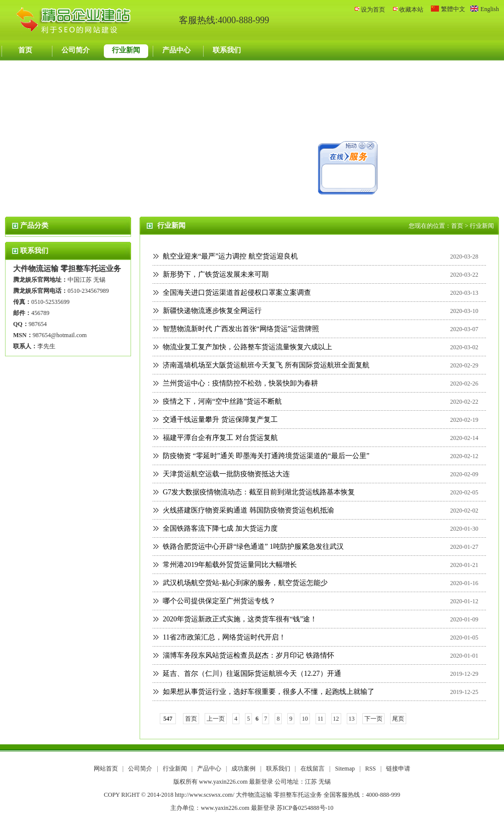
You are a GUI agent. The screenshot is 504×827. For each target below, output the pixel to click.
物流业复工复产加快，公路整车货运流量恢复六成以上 (247, 347)
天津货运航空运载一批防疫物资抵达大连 (226, 474)
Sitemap (345, 769)
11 (321, 719)
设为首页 (373, 10)
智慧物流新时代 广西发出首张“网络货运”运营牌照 (241, 329)
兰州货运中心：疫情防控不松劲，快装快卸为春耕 (240, 383)
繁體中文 (453, 9)
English (490, 9)
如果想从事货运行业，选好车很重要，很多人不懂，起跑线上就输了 (269, 692)
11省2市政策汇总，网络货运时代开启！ (224, 637)
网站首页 (106, 769)
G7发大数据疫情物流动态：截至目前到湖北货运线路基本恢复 (259, 492)
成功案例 (244, 769)
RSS (370, 769)
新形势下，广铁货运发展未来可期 (216, 274)
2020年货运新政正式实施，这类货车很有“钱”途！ (240, 619)
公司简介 (76, 50)
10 (305, 719)
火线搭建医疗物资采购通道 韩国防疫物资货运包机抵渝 (248, 510)
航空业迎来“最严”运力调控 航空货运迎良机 (230, 256)
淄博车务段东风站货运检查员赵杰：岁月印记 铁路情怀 (248, 655)
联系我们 (227, 50)
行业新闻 (126, 50)
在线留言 (313, 769)
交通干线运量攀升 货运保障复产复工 (220, 420)
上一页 (216, 719)
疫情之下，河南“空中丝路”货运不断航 (222, 401)
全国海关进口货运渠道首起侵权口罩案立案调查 (237, 293)
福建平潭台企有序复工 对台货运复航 (220, 438)
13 (352, 719)
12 (336, 719)
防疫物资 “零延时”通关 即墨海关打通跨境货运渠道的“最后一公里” (266, 456)
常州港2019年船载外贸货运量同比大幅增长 (230, 565)
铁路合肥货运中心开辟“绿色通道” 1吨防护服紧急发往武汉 (253, 547)
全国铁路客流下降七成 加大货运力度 (220, 528)
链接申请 (398, 769)
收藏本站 (411, 10)
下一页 (373, 719)
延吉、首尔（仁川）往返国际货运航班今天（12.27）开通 (252, 674)
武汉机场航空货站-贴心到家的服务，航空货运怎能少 (245, 583)
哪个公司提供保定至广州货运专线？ (219, 601)
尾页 (398, 719)
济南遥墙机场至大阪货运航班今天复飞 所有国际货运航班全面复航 (266, 365)
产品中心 (176, 50)
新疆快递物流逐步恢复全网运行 (212, 311)
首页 (25, 50)
